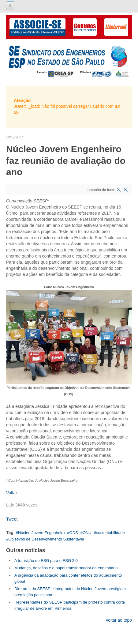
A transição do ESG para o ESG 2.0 (46, 561)
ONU (87, 533)
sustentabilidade (110, 533)
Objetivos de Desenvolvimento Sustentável (46, 539)
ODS (74, 533)
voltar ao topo (119, 620)
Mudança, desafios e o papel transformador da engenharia (66, 568)
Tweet (12, 519)
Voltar (12, 493)
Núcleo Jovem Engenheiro (41, 533)
